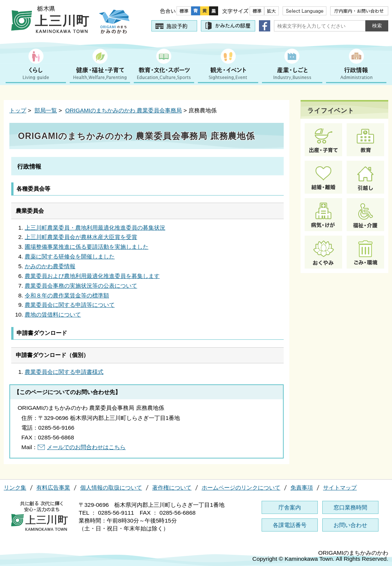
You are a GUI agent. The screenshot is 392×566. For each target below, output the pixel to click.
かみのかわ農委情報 (50, 266)
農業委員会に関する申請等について (70, 305)
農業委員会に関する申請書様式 (64, 372)
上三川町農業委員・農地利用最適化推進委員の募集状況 (95, 228)
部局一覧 (46, 110)
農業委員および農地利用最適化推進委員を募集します (92, 276)
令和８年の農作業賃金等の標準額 (67, 295)
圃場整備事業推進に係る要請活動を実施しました (87, 247)
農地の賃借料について (53, 314)
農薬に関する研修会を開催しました (70, 256)
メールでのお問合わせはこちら (86, 447)
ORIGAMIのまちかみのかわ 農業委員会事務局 (123, 110)
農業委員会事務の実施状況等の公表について (81, 286)
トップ (18, 110)
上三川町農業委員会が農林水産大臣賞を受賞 (81, 237)
